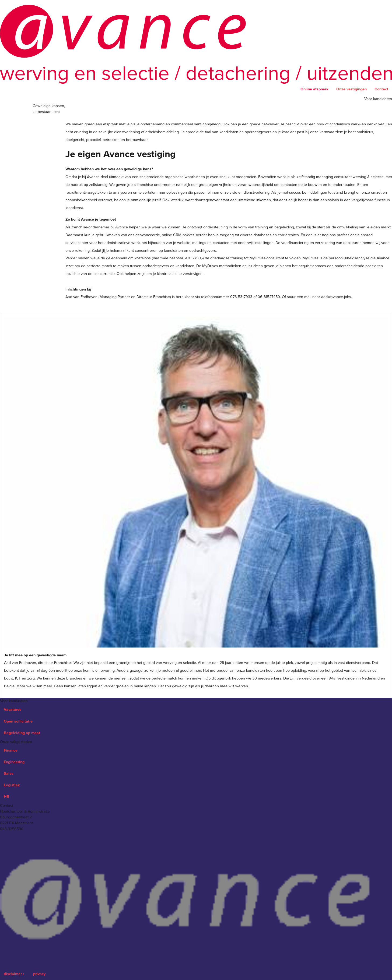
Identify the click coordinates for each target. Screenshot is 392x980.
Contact (381, 89)
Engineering (14, 762)
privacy (39, 974)
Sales (9, 774)
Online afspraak (314, 89)
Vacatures (13, 710)
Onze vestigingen (351, 89)
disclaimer (15, 974)
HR (6, 797)
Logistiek (12, 785)
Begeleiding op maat (22, 733)
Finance (11, 750)
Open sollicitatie (18, 721)
